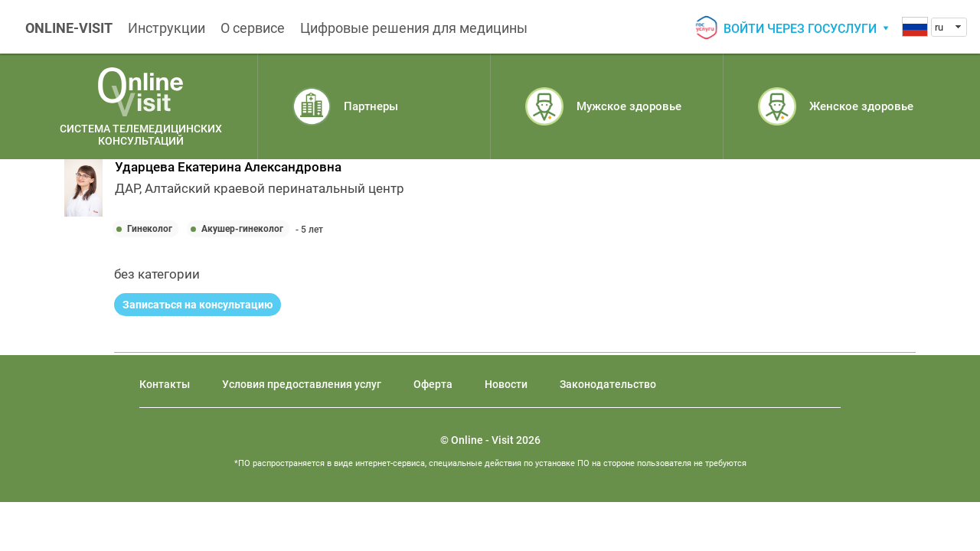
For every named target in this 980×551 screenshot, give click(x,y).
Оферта (433, 384)
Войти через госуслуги (800, 29)
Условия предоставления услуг (302, 384)
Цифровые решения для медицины (414, 28)
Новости (506, 384)
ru (939, 27)
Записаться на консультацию (198, 305)
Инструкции (167, 28)
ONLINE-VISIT (69, 28)
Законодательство (608, 384)
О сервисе (253, 28)
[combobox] (949, 27)
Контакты (165, 384)
